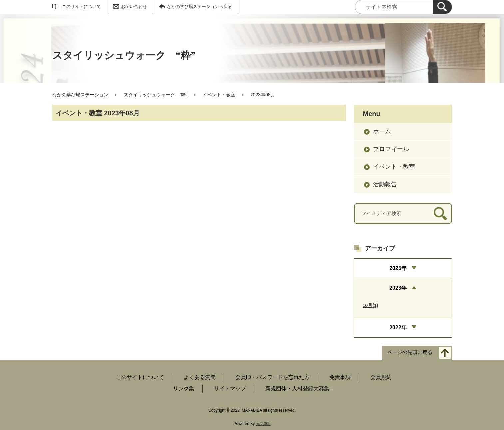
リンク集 (184, 389)
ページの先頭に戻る (410, 352)
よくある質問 (200, 377)
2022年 (398, 328)
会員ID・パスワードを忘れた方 (272, 377)
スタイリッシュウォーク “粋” (155, 95)
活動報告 (385, 184)
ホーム (382, 131)
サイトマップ (230, 389)
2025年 (398, 268)
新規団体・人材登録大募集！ (300, 389)
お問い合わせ (134, 6)
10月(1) (371, 305)
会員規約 (381, 377)
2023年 (398, 288)
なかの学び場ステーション (80, 95)
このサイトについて (81, 6)
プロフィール (391, 149)
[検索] (442, 7)
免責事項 (340, 377)
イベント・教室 (219, 95)
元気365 (263, 424)
